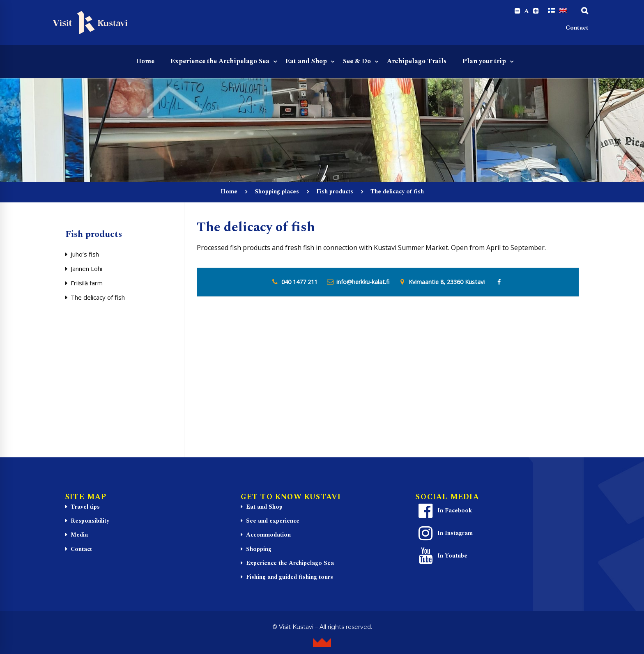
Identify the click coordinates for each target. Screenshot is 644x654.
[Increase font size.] (535, 11)
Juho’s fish (85, 255)
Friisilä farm (87, 284)
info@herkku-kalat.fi (363, 283)
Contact (577, 29)
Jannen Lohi (86, 269)
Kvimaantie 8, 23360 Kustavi (447, 283)
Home (229, 192)
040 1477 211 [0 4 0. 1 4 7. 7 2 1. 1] (299, 283)
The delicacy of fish (98, 298)
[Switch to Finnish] (552, 11)
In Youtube (442, 557)
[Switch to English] (563, 11)
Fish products (335, 192)
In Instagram (444, 534)
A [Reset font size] (525, 11)
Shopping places (277, 192)
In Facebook (444, 512)
